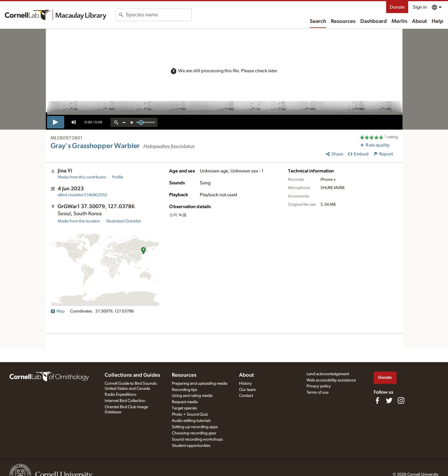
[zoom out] (124, 122)
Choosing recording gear (194, 433)
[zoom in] (132, 122)
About (419, 21)
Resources (343, 21)
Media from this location (79, 221)
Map (58, 311)
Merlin (399, 21)
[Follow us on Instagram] (401, 400)
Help (437, 21)
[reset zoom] (116, 122)
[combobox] (159, 15)
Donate (397, 7)
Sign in (420, 7)
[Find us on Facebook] (377, 400)
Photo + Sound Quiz (190, 414)
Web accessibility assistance (331, 380)
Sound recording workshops (197, 439)
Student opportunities (191, 446)
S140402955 (82, 195)
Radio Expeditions (121, 395)
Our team (247, 390)
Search (318, 21)
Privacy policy (319, 386)
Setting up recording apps (195, 427)
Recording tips (185, 390)
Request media (185, 402)
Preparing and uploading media (200, 384)
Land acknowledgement (328, 374)
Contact (246, 396)
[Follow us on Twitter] (389, 400)
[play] (56, 122)
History (245, 384)
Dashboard (374, 21)
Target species (184, 408)
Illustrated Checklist (123, 221)
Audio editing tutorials (191, 421)
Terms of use (317, 392)
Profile (118, 177)
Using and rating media (192, 396)
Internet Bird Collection (125, 401)
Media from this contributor (82, 177)
